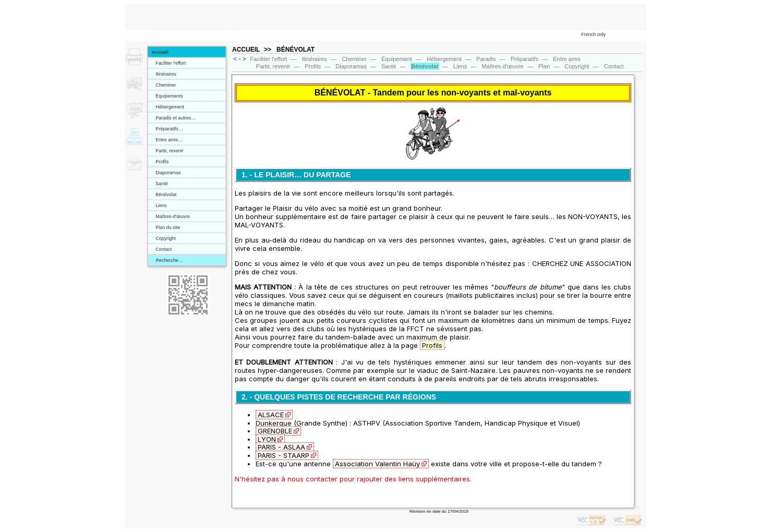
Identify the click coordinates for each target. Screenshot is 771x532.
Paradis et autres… (174, 118)
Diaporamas (166, 173)
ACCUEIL (246, 50)
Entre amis (567, 59)
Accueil (160, 52)
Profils (160, 162)
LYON (267, 439)
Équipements (167, 96)
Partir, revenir (168, 151)
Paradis (486, 59)
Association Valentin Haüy (377, 464)
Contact (162, 249)
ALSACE (271, 415)
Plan (544, 66)
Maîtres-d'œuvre (171, 216)
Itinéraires (164, 74)
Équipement (397, 59)
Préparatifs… (167, 129)
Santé (160, 184)
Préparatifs (525, 59)
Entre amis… (167, 140)
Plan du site (166, 227)
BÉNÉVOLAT (296, 50)
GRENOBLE (275, 431)
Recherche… (167, 260)
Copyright (164, 238)
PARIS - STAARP (284, 455)
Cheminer (164, 85)
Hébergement (168, 107)
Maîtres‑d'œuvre (502, 66)
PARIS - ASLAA (281, 447)
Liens (159, 205)
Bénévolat (164, 195)
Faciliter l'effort (169, 63)
